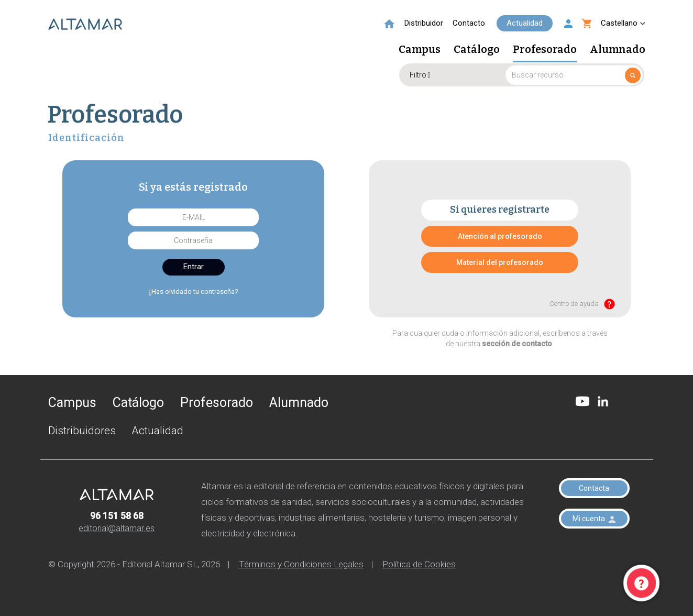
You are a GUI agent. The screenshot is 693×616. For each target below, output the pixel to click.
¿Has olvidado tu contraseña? (193, 291)
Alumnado (618, 50)
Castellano (623, 23)
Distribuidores (82, 431)
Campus (420, 50)
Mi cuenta (594, 519)
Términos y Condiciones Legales (301, 564)
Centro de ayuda (582, 304)
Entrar (194, 267)
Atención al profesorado (500, 236)
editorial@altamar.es (117, 528)
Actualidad (525, 23)
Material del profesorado (500, 262)
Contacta (594, 488)
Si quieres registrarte (500, 210)
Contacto (469, 23)
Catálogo (477, 50)
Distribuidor (424, 23)
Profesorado (545, 50)
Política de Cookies (419, 564)
